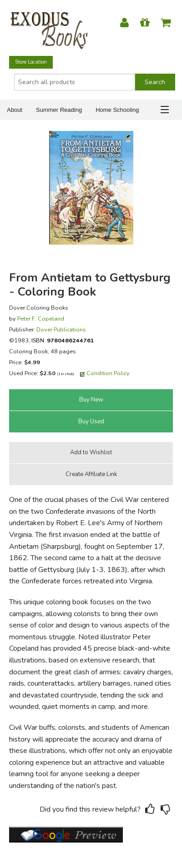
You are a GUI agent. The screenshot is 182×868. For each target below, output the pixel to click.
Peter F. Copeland (41, 319)
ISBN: (63, 340)
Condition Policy (108, 373)
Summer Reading (59, 110)
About (15, 110)
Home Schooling (117, 110)
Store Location (31, 62)
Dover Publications (61, 329)
